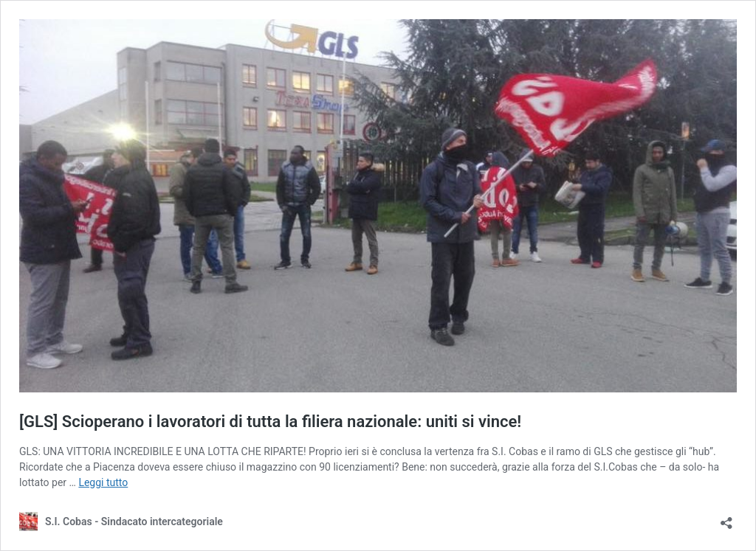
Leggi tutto (103, 482)
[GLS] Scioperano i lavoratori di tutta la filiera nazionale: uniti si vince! (270, 422)
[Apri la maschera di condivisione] (726, 518)
